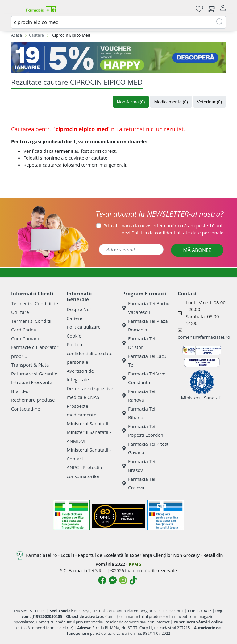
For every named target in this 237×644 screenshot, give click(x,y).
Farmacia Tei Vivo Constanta (144, 378)
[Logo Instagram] (123, 580)
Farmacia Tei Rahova (139, 396)
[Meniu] (16, 9)
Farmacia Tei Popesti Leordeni (143, 431)
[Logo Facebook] (102, 580)
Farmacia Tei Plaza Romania (145, 325)
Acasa (17, 35)
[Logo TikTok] (133, 580)
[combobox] (118, 22)
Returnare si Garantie (34, 374)
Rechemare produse (33, 400)
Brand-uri (21, 391)
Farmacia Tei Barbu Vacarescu (146, 308)
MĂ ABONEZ (197, 250)
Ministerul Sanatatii (87, 423)
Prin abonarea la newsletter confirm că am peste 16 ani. (163, 225)
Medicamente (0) (171, 102)
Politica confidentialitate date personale (90, 353)
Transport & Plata (30, 365)
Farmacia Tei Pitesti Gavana (146, 448)
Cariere (75, 318)
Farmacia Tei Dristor (139, 343)
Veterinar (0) (210, 102)
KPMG (135, 564)
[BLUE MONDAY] (118, 58)
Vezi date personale (173, 233)
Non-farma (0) (131, 102)
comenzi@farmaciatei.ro (204, 337)
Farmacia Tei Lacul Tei (145, 360)
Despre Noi (79, 309)
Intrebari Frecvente (32, 382)
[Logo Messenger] (113, 580)
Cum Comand (26, 338)
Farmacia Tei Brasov (139, 466)
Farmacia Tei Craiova (139, 483)
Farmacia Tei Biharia (139, 413)
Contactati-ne (26, 409)
